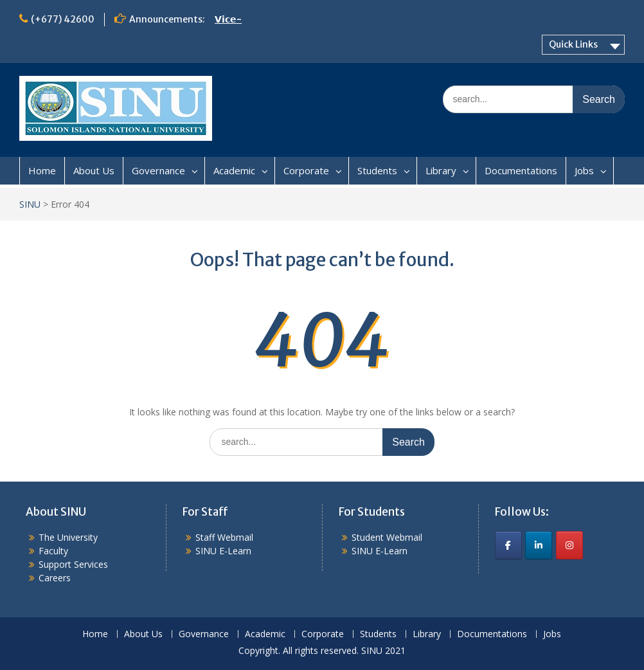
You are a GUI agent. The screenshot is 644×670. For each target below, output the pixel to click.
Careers (55, 578)
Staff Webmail (224, 537)
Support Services (73, 564)
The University (68, 537)
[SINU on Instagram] (569, 545)
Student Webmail (387, 537)
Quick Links (573, 44)
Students (377, 170)
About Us (94, 170)
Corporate (306, 170)
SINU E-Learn (223, 551)
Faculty (53, 551)
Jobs (584, 170)
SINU (30, 204)
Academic (234, 170)
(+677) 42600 (63, 19)
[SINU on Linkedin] (539, 545)
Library (441, 170)
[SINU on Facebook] (508, 545)
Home (42, 170)
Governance (158, 170)
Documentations (521, 170)
